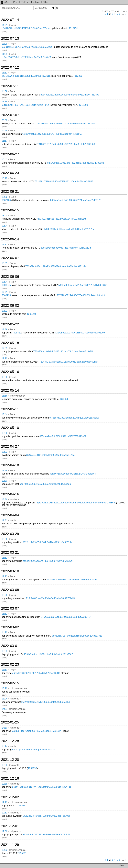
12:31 (4, 520)
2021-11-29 (10, 845)
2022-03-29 (10, 534)
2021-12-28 (10, 741)
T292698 (32, 768)
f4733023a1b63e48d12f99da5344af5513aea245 (62, 219)
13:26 (4, 595)
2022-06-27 (10, 154)
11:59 (4, 54)
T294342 (44, 362)
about (122, 865)
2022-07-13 (10, 38)
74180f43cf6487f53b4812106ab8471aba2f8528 (69, 181)
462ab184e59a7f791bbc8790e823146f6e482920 (72, 580)
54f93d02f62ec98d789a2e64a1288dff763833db (83, 285)
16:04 (4, 699)
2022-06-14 (10, 239)
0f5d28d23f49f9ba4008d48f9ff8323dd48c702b (46, 816)
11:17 (4, 141)
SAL (5, 2)
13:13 (4, 670)
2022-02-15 (10, 683)
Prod (16, 2)
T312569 (91, 124)
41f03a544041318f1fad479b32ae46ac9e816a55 (68, 351)
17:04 (4, 226)
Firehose (36, 2)
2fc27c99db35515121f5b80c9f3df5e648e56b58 (46, 702)
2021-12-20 (10, 760)
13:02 (4, 850)
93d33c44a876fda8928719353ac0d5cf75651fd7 (36, 731)
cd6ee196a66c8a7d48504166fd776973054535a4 (48, 561)
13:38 (4, 651)
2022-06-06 (10, 277)
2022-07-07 (10, 115)
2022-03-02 (10, 627)
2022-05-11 (10, 409)
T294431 (67, 787)
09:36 (4, 377)
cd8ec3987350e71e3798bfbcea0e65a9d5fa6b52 (26, 57)
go (57, 8)
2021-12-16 (10, 778)
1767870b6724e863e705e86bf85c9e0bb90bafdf (80, 295)
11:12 (4, 614)
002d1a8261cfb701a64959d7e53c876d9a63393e (27, 47)
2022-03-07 (10, 608)
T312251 (73, 28)
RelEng (25, 2)
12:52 (4, 813)
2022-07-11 (10, 86)
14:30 (4, 728)
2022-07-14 (10, 20)
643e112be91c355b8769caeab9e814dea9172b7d (61, 266)
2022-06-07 (10, 258)
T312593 (83, 105)
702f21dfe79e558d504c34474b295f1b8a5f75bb (47, 542)
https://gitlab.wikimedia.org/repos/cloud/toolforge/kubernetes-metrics (71, 503)
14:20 (4, 632)
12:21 (4, 292)
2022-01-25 (10, 722)
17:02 (4, 311)
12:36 (4, 197)
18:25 (4, 44)
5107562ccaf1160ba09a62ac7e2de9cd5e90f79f (73, 362)
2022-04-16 (10, 494)
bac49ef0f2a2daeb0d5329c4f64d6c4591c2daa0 (65, 95)
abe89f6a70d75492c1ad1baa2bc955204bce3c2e (77, 636)
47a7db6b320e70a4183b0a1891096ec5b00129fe (80, 333)
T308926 (6, 295)
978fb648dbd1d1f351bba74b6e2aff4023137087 (48, 654)
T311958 (78, 134)
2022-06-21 (10, 192)
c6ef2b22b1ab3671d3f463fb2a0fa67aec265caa (26, 28)
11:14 (4, 102)
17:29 (4, 471)
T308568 (38, 351)
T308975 (6, 285)
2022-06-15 (10, 210)
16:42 (4, 159)
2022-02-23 (10, 664)
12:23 (4, 576)
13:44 (4, 414)
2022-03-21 (10, 552)
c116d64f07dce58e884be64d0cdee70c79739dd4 (50, 598)
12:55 (4, 348)
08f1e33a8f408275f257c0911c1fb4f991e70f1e (25, 105)
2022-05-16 (10, 372)
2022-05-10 (10, 428)
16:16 (4, 396)
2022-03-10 (10, 571)
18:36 (4, 499)
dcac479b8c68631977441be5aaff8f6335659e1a (37, 787)
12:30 (4, 481)
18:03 (4, 216)
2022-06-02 (10, 306)
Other (46, 2)
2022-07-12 (10, 67)
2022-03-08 (10, 590)
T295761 (22, 853)
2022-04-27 (10, 446)
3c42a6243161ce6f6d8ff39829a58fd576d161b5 (51, 455)
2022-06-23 (10, 173)
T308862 (17, 333)
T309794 (30, 266)
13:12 (4, 73)
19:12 (4, 802)
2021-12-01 (10, 826)
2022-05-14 (10, 390)
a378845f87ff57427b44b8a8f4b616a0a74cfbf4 (46, 835)
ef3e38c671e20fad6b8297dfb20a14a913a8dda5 (74, 418)
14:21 (4, 25)
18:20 (4, 688)
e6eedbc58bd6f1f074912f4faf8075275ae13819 (36, 673)
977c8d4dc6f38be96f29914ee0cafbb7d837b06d (72, 144)
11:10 (4, 358)
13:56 (4, 433)
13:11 (4, 245)
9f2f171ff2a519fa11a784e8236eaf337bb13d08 (70, 163)
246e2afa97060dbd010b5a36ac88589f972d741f (66, 617)
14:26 (4, 131)
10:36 (4, 539)
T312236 (78, 76)
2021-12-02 (10, 797)
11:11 (4, 558)
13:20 (4, 178)
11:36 (4, 831)
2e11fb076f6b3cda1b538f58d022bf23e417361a (26, 76)
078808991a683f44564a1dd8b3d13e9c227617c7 (69, 229)
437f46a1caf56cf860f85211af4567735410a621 (64, 436)
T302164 (6, 200)
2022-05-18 (10, 343)
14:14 (4, 746)
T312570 (95, 95)
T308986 (99, 163)
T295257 (22, 806)
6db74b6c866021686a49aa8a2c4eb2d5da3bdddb (45, 484)
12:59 (4, 329)
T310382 (39, 181)
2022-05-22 (10, 324)
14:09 (4, 91)
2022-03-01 (10, 646)
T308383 (65, 399)
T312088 (42, 144)
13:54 (4, 282)
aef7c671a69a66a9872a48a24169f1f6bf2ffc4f (73, 474)
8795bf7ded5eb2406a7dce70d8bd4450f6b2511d (66, 248)
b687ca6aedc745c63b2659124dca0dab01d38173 (76, 200)
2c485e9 (112, 503)
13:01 (4, 263)
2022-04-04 (10, 515)
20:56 (4, 120)
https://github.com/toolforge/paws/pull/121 (34, 750)
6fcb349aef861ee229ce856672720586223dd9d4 (47, 134)
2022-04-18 (10, 465)
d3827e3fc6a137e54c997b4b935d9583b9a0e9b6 (60, 124)
